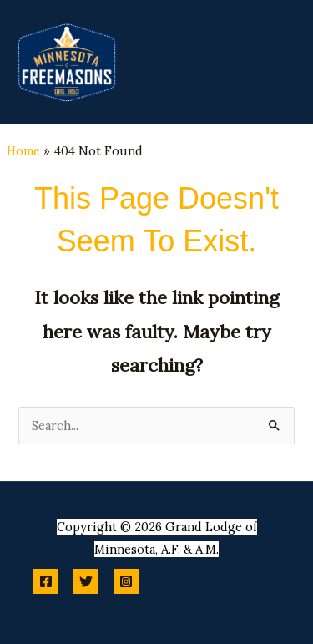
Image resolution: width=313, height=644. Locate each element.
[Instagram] (126, 581)
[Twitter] (86, 581)
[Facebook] (46, 581)
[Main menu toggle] (280, 62)
